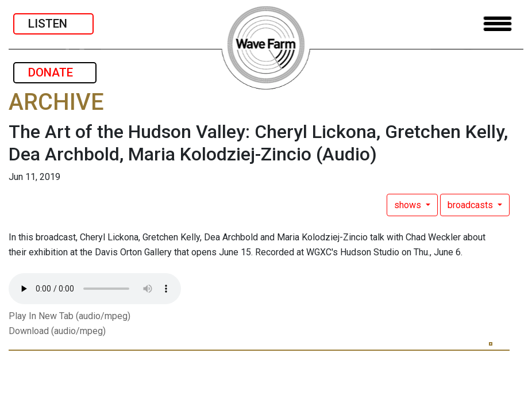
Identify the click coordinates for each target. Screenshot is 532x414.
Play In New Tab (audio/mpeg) (70, 316)
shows (409, 205)
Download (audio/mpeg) (57, 331)
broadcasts (471, 205)
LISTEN (53, 24)
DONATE (55, 72)
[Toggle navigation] (498, 24)
